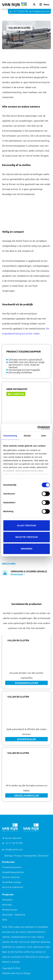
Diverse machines (11, 877)
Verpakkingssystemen (13, 872)
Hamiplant (7, 900)
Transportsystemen (12, 867)
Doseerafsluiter (27, 683)
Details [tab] (27, 436)
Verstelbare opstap (12, 882)
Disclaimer (44, 856)
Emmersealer (27, 739)
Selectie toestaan (26, 537)
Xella (5, 920)
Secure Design (23, 973)
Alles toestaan (26, 525)
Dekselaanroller (27, 795)
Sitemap (8, 856)
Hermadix (7, 905)
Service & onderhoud (13, 887)
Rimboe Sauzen (10, 910)
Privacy (18, 856)
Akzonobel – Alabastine (14, 915)
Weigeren (27, 549)
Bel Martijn (16, 394)
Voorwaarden (30, 856)
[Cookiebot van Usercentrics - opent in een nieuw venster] (38, 428)
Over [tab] (44, 436)
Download (18, 574)
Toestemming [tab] (10, 436)
